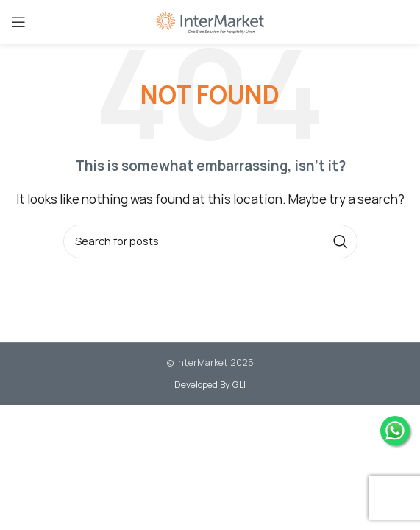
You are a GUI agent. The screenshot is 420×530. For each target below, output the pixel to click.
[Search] (210, 241)
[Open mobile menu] (18, 22)
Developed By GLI (210, 385)
